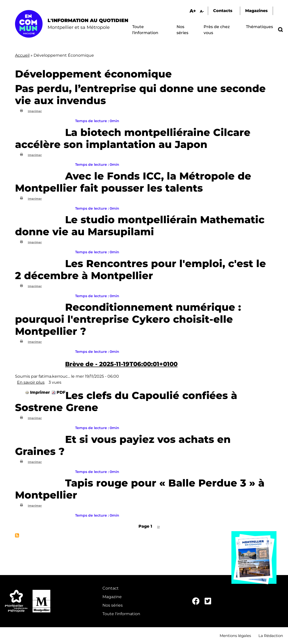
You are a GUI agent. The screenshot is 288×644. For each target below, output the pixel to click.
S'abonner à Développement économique (17, 535)
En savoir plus (31, 382)
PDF (61, 392)
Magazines (256, 11)
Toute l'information (121, 614)
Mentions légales (235, 636)
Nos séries (113, 605)
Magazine (112, 597)
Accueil (22, 55)
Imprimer (35, 111)
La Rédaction (271, 636)
